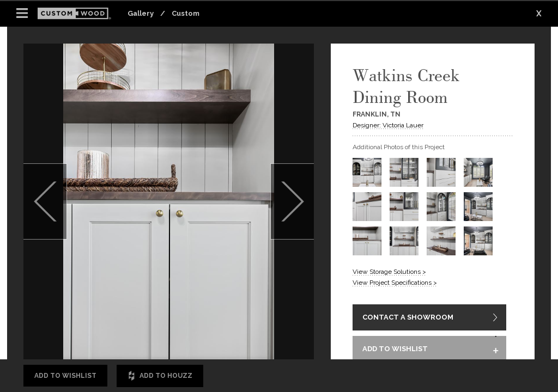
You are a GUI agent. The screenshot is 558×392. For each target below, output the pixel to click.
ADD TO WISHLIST (395, 351)
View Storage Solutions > (389, 272)
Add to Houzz (160, 376)
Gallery (141, 13)
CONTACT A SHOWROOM (408, 318)
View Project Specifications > (395, 283)
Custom (186, 13)
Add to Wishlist (65, 376)
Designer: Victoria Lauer (388, 125)
